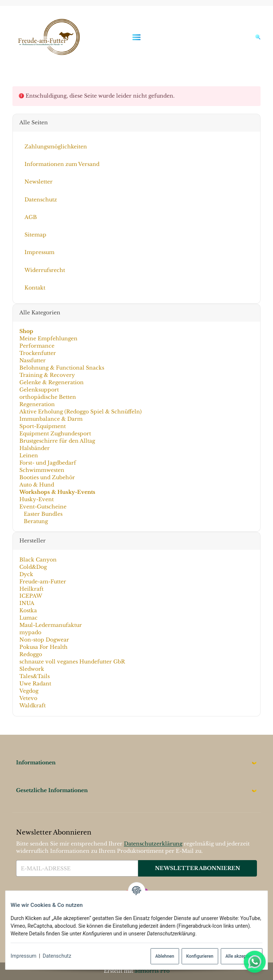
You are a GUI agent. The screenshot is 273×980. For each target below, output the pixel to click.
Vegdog (29, 691)
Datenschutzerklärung (153, 844)
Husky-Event (36, 499)
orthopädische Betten (47, 397)
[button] (136, 763)
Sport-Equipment (42, 426)
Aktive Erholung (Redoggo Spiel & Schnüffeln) (80, 412)
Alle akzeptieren (242, 956)
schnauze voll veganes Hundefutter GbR (72, 662)
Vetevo (28, 698)
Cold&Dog (33, 567)
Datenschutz (57, 956)
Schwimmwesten (41, 470)
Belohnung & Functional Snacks (61, 368)
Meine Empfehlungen (48, 338)
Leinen (28, 455)
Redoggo (30, 654)
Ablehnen (165, 956)
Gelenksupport (39, 390)
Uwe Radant (35, 684)
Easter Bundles (42, 514)
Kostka (28, 610)
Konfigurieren (200, 956)
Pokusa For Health (43, 647)
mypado (30, 632)
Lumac (28, 618)
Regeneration (37, 404)
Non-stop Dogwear (44, 640)
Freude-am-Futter (42, 581)
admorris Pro (152, 971)
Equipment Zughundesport (55, 434)
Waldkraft (32, 705)
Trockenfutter (37, 353)
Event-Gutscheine (43, 507)
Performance (37, 346)
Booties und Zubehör (47, 477)
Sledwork (31, 669)
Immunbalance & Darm (51, 419)
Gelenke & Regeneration (51, 382)
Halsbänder (34, 448)
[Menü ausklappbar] (137, 37)
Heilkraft (31, 589)
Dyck (26, 574)
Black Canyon (38, 560)
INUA (26, 603)
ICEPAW (30, 596)
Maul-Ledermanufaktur (50, 625)
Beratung (35, 521)
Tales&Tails (34, 676)
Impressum (23, 956)
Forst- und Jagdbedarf (47, 463)
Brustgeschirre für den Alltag (57, 441)
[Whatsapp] (255, 962)
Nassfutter (32, 360)
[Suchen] (256, 37)
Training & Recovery (47, 375)
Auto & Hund (36, 485)
